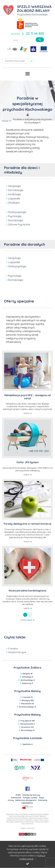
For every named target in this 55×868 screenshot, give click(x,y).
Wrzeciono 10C (27, 727)
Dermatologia (16, 190)
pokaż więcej (28, 620)
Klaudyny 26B (28, 700)
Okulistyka (14, 203)
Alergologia (14, 186)
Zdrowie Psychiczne (19, 225)
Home (5, 121)
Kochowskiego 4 (28, 680)
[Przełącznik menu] (28, 74)
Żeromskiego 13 (28, 730)
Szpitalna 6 (27, 744)
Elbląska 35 (28, 674)
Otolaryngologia (17, 212)
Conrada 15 (28, 697)
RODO (18, 795)
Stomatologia (15, 220)
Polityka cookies (30, 798)
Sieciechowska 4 (27, 724)
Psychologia (15, 216)
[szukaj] (40, 40)
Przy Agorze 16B (28, 721)
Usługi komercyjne (17, 652)
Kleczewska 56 (28, 704)
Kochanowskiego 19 (27, 707)
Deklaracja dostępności (26, 800)
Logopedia (14, 198)
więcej (28, 413)
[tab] (25, 615)
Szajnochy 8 (27, 683)
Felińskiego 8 (27, 677)
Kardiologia (14, 194)
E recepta (13, 648)
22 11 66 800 (35, 33)
